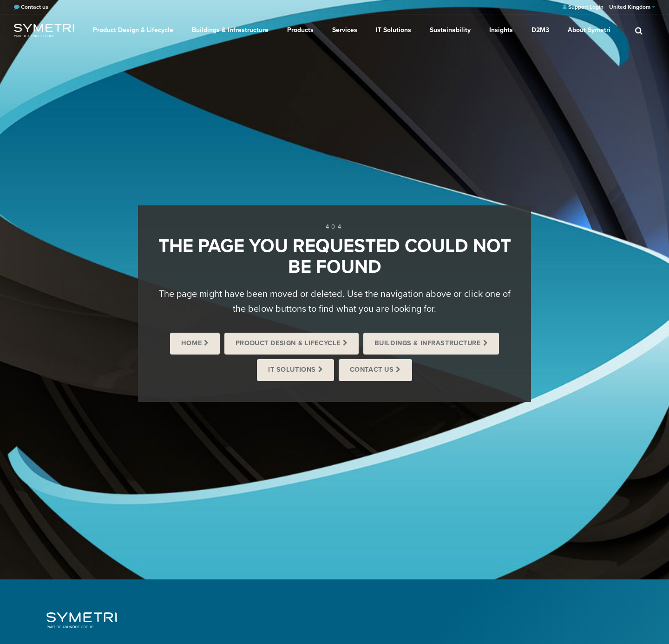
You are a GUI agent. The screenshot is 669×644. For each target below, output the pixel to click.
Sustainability (450, 30)
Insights (501, 30)
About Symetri (589, 30)
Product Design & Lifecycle (133, 30)
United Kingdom (632, 7)
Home (191, 343)
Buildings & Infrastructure (230, 30)
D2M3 (540, 30)
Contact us (372, 370)
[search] (639, 30)
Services (345, 30)
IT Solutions (394, 30)
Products (300, 30)
